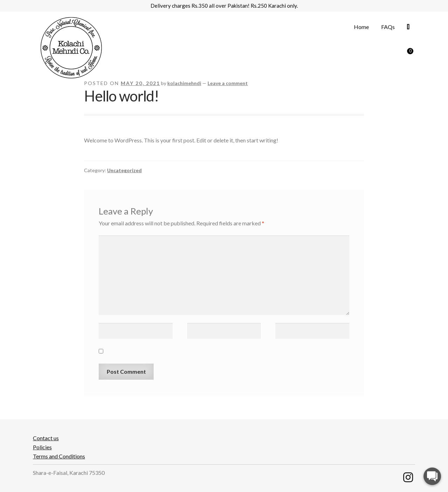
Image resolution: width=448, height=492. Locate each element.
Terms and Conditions (59, 456)
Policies (42, 447)
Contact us (46, 438)
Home (361, 27)
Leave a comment (228, 83)
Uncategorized (124, 170)
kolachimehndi (184, 83)
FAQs (388, 27)
